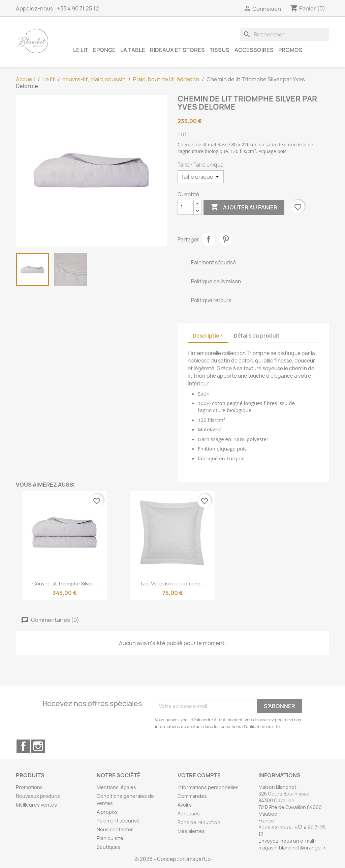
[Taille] (201, 177)
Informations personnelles (208, 787)
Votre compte (199, 775)
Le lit (81, 50)
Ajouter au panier (244, 207)
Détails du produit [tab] (257, 336)
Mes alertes (191, 831)
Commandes (192, 796)
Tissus (219, 50)
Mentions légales (116, 787)
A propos (107, 812)
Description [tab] (208, 336)
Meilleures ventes (36, 805)
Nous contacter (115, 829)
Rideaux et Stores (177, 50)
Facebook (23, 746)
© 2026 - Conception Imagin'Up (173, 859)
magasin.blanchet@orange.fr (292, 848)
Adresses (189, 814)
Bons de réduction (199, 822)
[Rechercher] (285, 34)
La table (133, 50)
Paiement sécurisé (118, 821)
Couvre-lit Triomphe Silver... (65, 584)
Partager (209, 239)
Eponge (104, 50)
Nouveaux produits (38, 796)
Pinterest (226, 239)
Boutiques (109, 847)
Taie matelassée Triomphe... (172, 584)
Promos (290, 50)
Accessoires (254, 50)
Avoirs (185, 805)
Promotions (29, 787)
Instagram (38, 746)
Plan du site (110, 838)
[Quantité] (186, 207)
